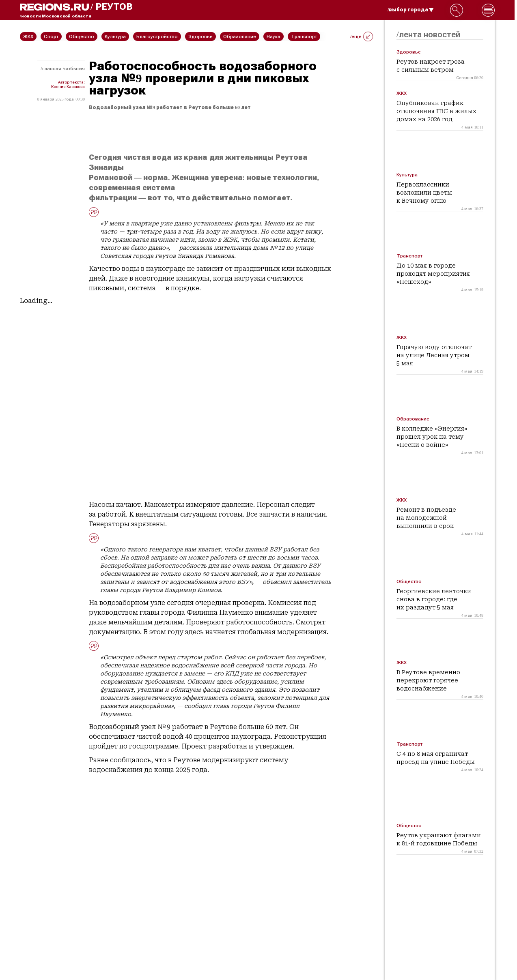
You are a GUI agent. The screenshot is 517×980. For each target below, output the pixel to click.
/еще (362, 36)
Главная (52, 69)
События (74, 69)
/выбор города (411, 10)
